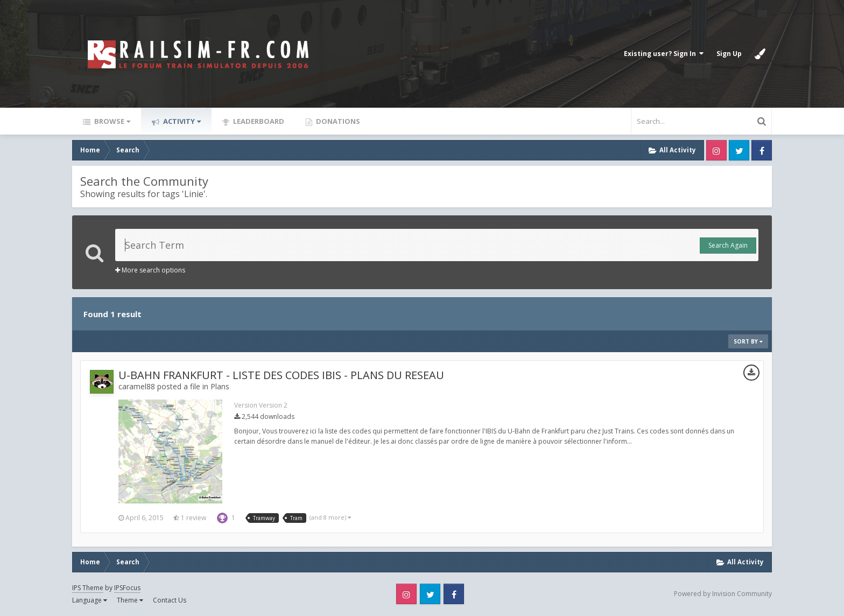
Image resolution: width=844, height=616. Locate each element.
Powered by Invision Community (723, 594)
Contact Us (170, 600)
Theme (130, 600)
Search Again (728, 245)
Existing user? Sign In (664, 54)
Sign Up (729, 54)
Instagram (716, 150)
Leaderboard (258, 121)
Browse (111, 121)
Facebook (762, 150)
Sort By (748, 341)
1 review (190, 518)
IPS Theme (88, 588)
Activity (181, 121)
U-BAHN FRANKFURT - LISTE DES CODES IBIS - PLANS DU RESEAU (281, 375)
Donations (337, 121)
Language (90, 600)
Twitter (739, 150)
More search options (150, 270)
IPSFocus (127, 588)
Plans (220, 386)
